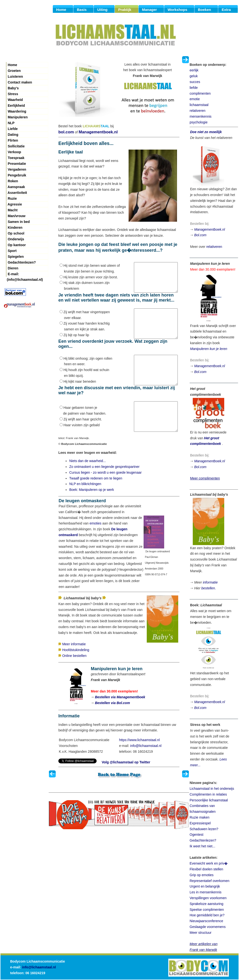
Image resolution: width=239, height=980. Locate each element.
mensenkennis (200, 116)
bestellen (208, 588)
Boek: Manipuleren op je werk (92, 513)
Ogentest (197, 835)
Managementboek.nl (98, 132)
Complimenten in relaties (208, 794)
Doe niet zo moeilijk (206, 132)
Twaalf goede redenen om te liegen (96, 501)
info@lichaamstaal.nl (146, 769)
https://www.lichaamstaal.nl (139, 763)
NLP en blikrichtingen (85, 507)
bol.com (66, 132)
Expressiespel (200, 823)
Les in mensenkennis (206, 892)
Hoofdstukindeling (76, 673)
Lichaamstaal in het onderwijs (212, 789)
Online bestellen (74, 679)
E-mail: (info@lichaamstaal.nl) (25, 274)
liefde (194, 88)
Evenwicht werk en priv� (209, 863)
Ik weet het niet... (202, 846)
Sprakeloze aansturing (206, 904)
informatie (210, 582)
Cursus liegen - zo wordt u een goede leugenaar (105, 496)
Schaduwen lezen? (204, 829)
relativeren (197, 111)
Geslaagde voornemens (208, 927)
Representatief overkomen (209, 881)
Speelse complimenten (207, 910)
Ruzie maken (200, 817)
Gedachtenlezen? (203, 840)
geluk (194, 76)
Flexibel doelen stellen (206, 869)
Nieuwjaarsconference (206, 921)
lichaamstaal (199, 105)
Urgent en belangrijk (205, 886)
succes (195, 82)
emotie (195, 99)
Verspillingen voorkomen (208, 898)
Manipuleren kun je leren (209, 349)
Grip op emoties (202, 875)
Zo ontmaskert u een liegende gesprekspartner (104, 490)
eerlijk (194, 70)
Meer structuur (200, 933)
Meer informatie (74, 667)
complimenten (200, 93)
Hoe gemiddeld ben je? (207, 915)
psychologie (199, 122)
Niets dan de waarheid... (88, 484)
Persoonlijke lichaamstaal (209, 800)
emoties (96, 547)
